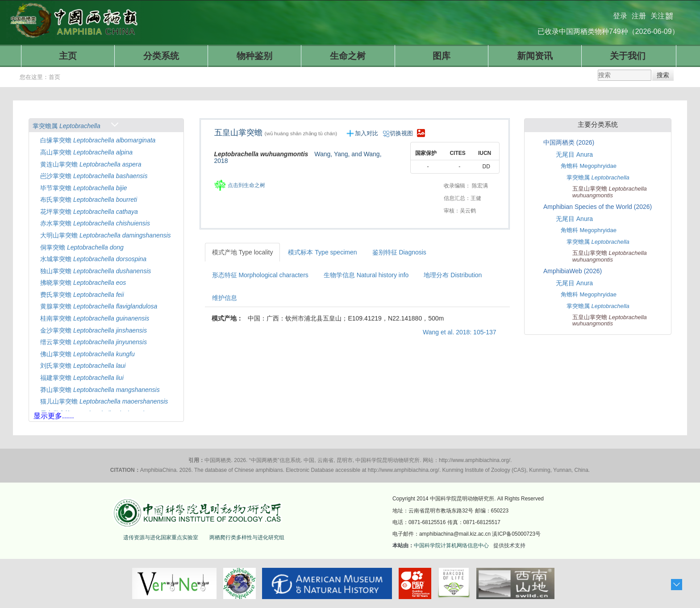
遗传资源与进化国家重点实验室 (161, 537)
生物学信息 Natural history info (366, 275)
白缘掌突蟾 (98, 140)
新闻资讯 (535, 56)
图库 (442, 56)
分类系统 (161, 56)
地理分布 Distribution (453, 275)
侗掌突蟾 (82, 247)
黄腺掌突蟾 (99, 306)
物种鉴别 (254, 56)
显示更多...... (54, 416)
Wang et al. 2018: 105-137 (460, 332)
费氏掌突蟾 (82, 295)
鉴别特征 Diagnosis (399, 252)
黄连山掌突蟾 (91, 164)
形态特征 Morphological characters (260, 275)
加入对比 (367, 133)
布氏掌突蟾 (89, 200)
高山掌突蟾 (86, 152)
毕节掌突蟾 (84, 188)
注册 (639, 12)
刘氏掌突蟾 (83, 366)
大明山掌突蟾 (106, 235)
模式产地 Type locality (243, 252)
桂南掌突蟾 (95, 318)
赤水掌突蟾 (95, 223)
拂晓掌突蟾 (83, 283)
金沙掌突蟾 (94, 330)
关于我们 (628, 56)
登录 (620, 12)
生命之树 (348, 56)
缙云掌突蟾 (94, 342)
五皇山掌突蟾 (279, 133)
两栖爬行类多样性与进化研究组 (247, 537)
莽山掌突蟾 (100, 390)
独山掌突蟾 (96, 271)
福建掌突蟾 (82, 378)
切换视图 (399, 133)
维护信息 (225, 298)
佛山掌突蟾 (87, 354)
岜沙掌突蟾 (94, 176)
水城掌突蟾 (93, 259)
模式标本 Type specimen (322, 252)
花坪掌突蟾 (89, 212)
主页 (68, 56)
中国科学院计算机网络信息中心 (451, 546)
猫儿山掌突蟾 (104, 401)
